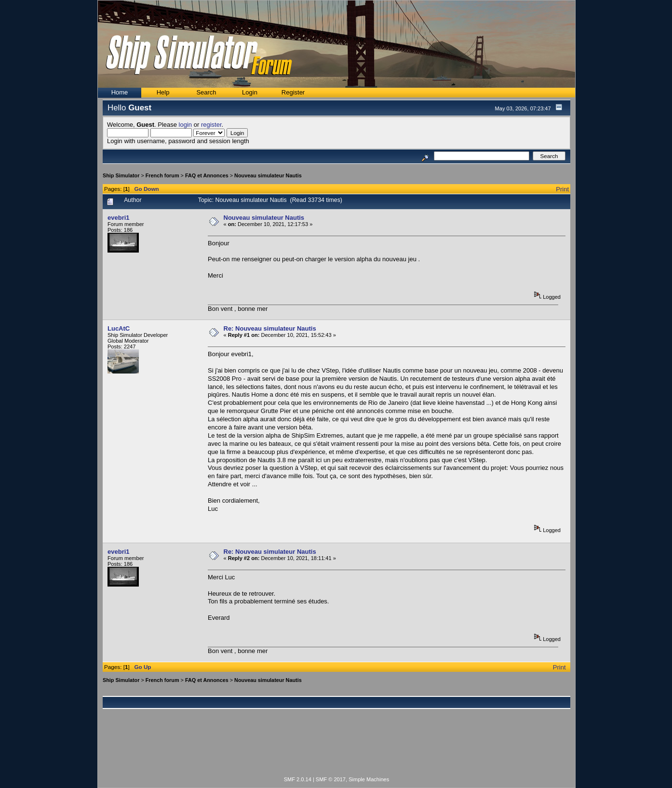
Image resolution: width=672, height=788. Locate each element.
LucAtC (119, 328)
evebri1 (119, 218)
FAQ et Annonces (207, 175)
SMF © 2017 (331, 779)
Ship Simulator (121, 175)
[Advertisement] (336, 748)
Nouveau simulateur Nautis (268, 175)
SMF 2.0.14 (298, 779)
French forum (162, 175)
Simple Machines (369, 779)
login (185, 125)
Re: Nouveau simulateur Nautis (270, 328)
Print (562, 189)
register (211, 125)
